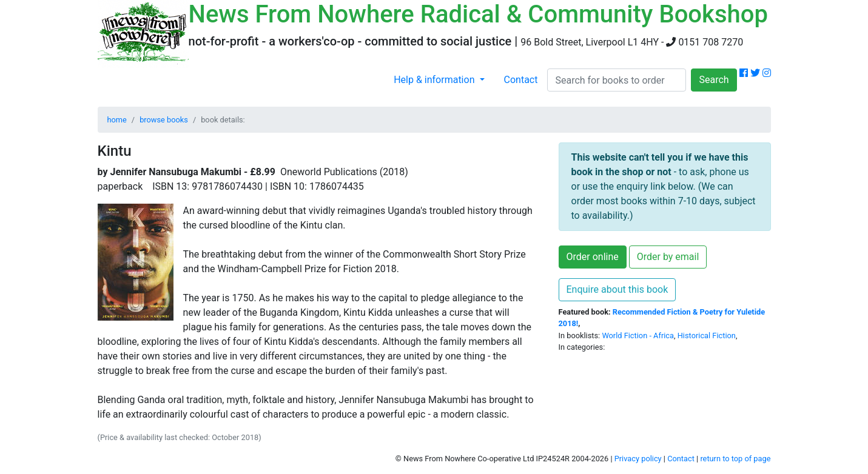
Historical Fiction (707, 335)
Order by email (668, 257)
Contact (521, 80)
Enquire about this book (617, 289)
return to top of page (735, 459)
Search (714, 80)
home (117, 120)
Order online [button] (593, 257)
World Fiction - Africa (638, 335)
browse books (164, 120)
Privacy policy (638, 459)
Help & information (435, 80)
